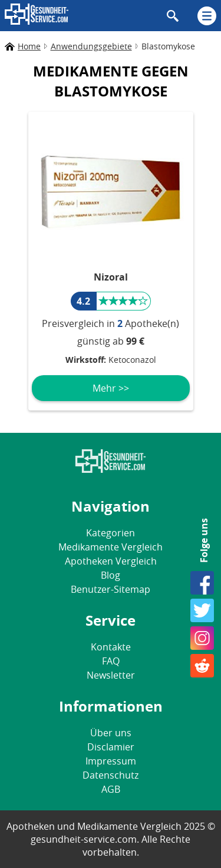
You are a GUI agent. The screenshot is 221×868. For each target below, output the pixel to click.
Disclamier (111, 747)
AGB (111, 789)
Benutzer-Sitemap (111, 589)
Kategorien (111, 533)
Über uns (111, 733)
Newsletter (111, 675)
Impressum (111, 761)
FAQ (111, 661)
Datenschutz (111, 775)
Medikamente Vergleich (111, 547)
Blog (111, 575)
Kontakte (111, 647)
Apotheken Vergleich (111, 561)
